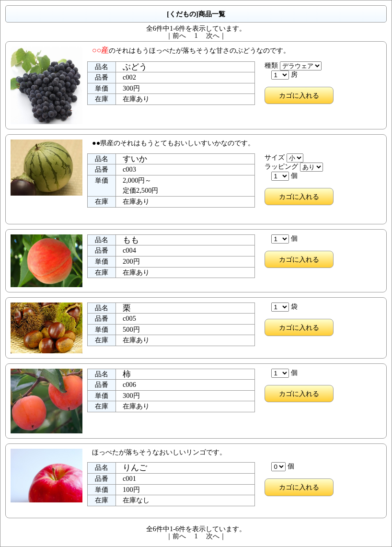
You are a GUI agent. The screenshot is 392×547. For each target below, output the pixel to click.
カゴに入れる (299, 95)
